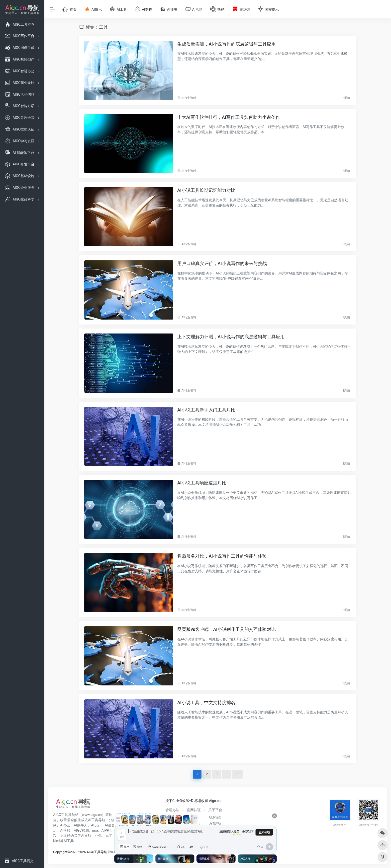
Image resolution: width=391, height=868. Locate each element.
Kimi (57, 841)
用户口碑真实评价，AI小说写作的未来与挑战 (222, 263)
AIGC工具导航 (64, 815)
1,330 (237, 774)
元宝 (109, 836)
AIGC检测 (81, 830)
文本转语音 (69, 836)
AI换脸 (65, 830)
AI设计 (96, 825)
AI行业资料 (189, 98)
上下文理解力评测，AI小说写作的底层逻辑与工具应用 (231, 337)
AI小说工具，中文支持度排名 (206, 702)
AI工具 (69, 841)
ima (95, 830)
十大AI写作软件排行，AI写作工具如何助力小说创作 (229, 117)
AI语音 (110, 825)
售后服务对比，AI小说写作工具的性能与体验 (222, 556)
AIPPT (106, 830)
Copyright (60, 852)
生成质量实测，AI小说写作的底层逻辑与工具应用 (227, 44)
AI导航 (86, 836)
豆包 (98, 836)
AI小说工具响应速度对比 (202, 483)
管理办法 (172, 810)
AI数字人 (81, 825)
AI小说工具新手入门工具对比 (206, 410)
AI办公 (65, 825)
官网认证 (194, 810)
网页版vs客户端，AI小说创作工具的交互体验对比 (227, 629)
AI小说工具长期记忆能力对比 (206, 190)
